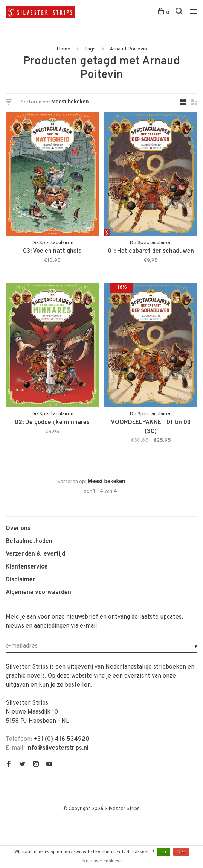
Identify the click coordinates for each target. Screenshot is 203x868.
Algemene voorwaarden (38, 593)
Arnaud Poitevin (128, 49)
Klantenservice (27, 567)
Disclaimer (20, 580)
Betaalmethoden (29, 541)
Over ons (18, 529)
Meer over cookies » (102, 861)
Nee (181, 852)
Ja (164, 852)
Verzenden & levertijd (35, 554)
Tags (90, 49)
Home (63, 49)
